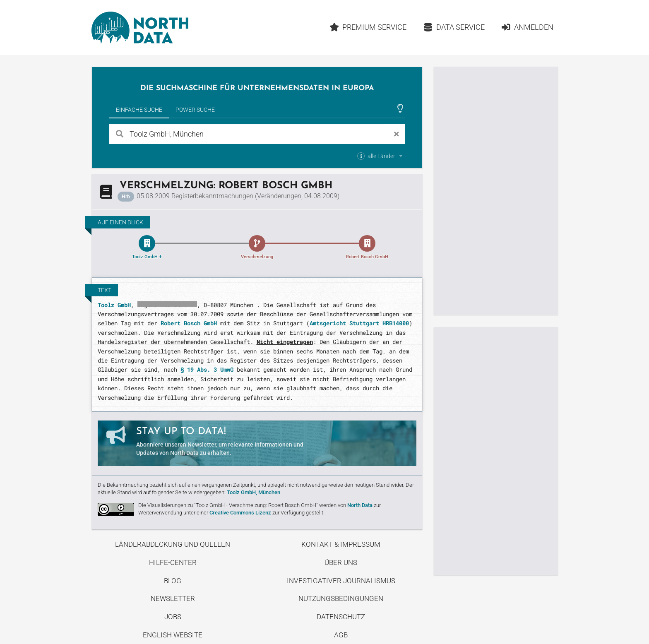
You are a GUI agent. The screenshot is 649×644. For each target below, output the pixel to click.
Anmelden (527, 27)
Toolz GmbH (114, 305)
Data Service (454, 27)
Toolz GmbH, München (254, 492)
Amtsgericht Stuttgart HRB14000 (359, 323)
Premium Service (368, 27)
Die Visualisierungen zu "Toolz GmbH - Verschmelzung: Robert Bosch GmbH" (228, 505)
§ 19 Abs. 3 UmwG (207, 369)
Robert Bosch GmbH (189, 323)
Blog (173, 581)
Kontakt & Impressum (341, 544)
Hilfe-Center (173, 562)
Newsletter (173, 598)
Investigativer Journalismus (341, 581)
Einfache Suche (139, 110)
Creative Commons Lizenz (240, 513)
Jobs (173, 617)
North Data (360, 505)
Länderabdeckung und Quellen (173, 544)
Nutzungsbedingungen (341, 598)
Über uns (341, 562)
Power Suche (195, 110)
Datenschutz (341, 617)
